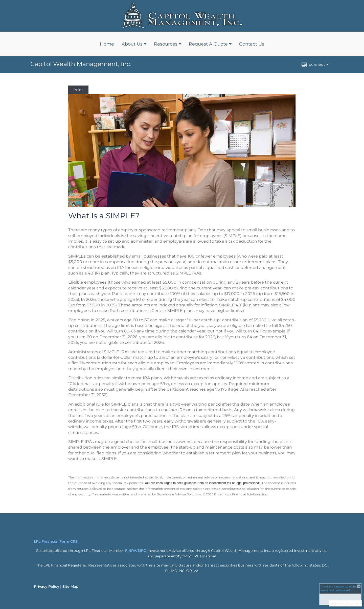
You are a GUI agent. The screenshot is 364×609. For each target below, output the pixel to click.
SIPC (142, 551)
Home (107, 44)
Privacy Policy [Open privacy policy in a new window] (47, 586)
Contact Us (252, 44)
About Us (132, 44)
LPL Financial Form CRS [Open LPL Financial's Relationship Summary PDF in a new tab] (56, 541)
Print (78, 90)
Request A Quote (208, 44)
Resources (166, 44)
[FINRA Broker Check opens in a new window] (340, 594)
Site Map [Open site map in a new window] (71, 586)
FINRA (131, 551)
